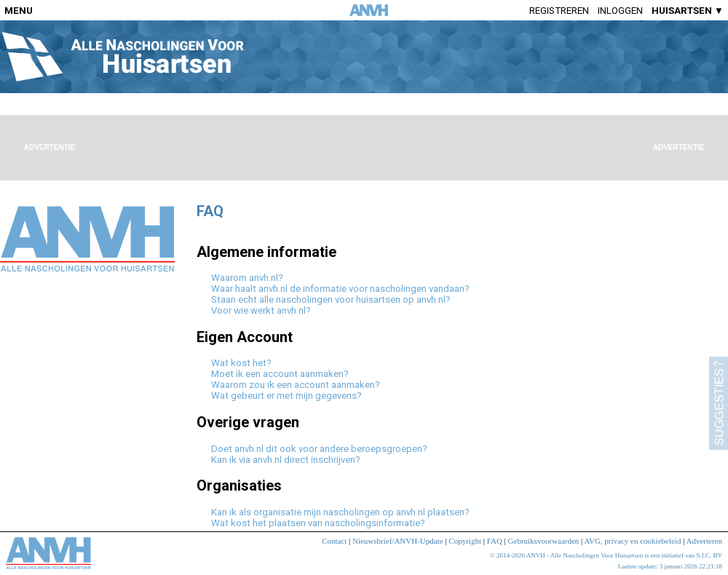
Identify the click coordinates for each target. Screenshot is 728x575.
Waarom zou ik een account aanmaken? (296, 385)
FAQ (495, 541)
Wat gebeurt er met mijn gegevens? (286, 396)
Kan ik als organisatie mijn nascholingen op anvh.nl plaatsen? (340, 512)
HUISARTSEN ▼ (688, 11)
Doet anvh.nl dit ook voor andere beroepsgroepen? (319, 449)
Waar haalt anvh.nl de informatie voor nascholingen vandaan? (340, 289)
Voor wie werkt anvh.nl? (261, 310)
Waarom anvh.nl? (247, 278)
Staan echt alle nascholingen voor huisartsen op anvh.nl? (331, 300)
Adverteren (704, 541)
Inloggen (620, 11)
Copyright (465, 541)
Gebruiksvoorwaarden (544, 541)
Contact (334, 541)
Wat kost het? (241, 363)
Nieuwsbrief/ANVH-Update (398, 541)
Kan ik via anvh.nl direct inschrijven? (286, 460)
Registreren (559, 11)
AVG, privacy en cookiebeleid (632, 541)
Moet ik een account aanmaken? (280, 374)
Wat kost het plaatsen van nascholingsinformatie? (318, 523)
